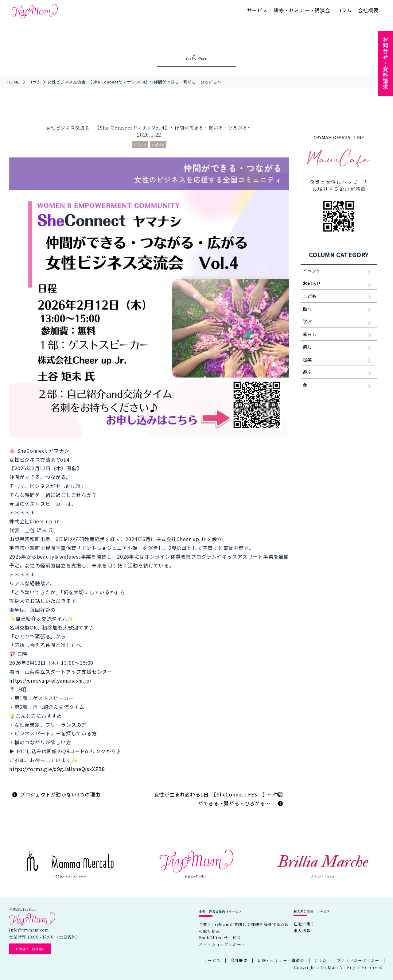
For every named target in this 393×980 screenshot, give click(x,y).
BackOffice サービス (220, 937)
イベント (140, 144)
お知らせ (158, 144)
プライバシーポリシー (358, 960)
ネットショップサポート (222, 944)
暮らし (309, 334)
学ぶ (307, 321)
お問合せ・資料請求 (30, 949)
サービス (257, 10)
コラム (344, 10)
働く (307, 309)
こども (309, 296)
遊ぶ (307, 372)
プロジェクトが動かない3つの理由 (60, 794)
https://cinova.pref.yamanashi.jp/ (50, 680)
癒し (307, 347)
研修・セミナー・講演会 (302, 10)
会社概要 (368, 10)
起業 (307, 359)
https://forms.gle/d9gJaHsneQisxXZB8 (57, 769)
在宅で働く (304, 924)
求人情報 (302, 930)
